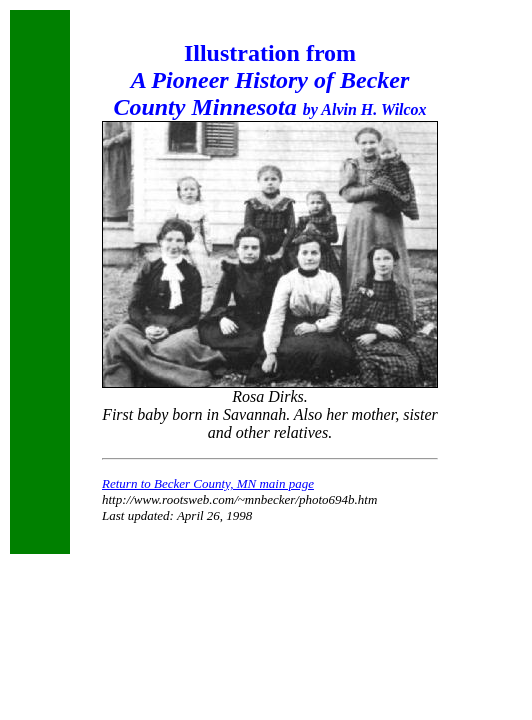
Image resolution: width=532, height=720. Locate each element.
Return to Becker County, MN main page (208, 483)
